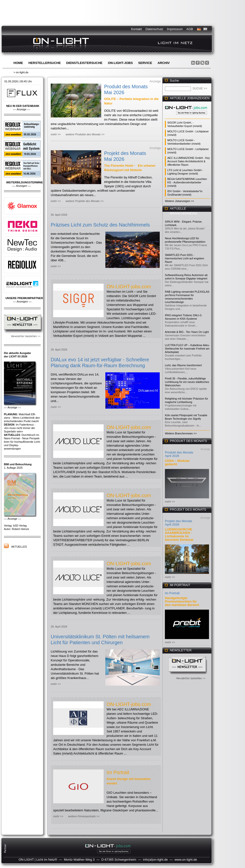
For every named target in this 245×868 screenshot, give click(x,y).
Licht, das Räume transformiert (183, 365)
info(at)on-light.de (155, 860)
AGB (190, 29)
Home (18, 63)
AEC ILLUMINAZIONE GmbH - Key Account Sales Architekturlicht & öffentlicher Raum (189, 161)
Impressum (175, 29)
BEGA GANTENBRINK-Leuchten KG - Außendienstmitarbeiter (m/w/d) (187, 182)
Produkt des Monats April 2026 (179, 454)
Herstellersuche (45, 63)
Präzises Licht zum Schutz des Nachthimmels (100, 225)
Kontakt (136, 29)
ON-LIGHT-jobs (120, 63)
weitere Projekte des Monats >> (85, 201)
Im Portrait (118, 772)
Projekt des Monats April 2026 (178, 523)
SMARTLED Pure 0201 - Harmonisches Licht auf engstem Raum (184, 258)
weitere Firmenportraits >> (84, 816)
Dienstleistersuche (84, 63)
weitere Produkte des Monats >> (85, 134)
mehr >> (56, 134)
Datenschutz (154, 29)
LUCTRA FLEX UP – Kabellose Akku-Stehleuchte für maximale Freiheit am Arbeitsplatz (187, 349)
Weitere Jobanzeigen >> (179, 201)
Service (145, 63)
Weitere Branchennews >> (181, 433)
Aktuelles (19, 547)
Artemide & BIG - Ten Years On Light (187, 332)
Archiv (164, 63)
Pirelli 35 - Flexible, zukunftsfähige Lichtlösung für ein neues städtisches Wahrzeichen (187, 382)
